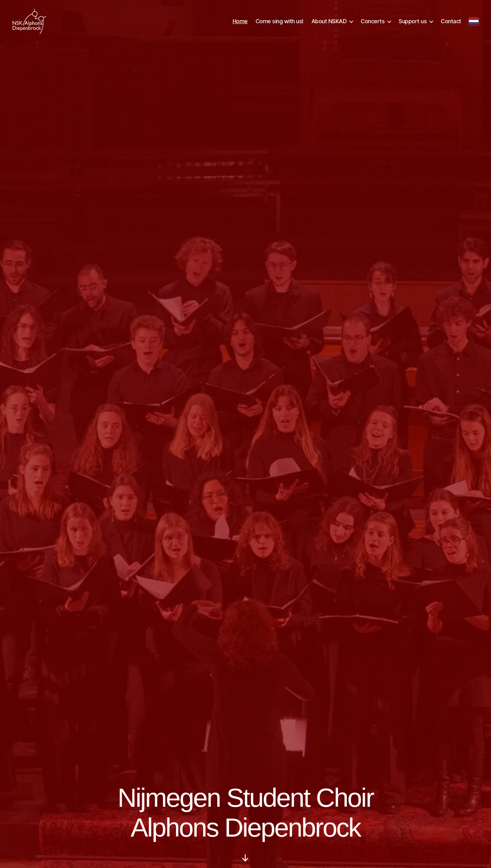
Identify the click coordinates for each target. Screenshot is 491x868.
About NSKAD (329, 23)
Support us (413, 23)
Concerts (373, 23)
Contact (451, 23)
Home (240, 23)
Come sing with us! (280, 23)
